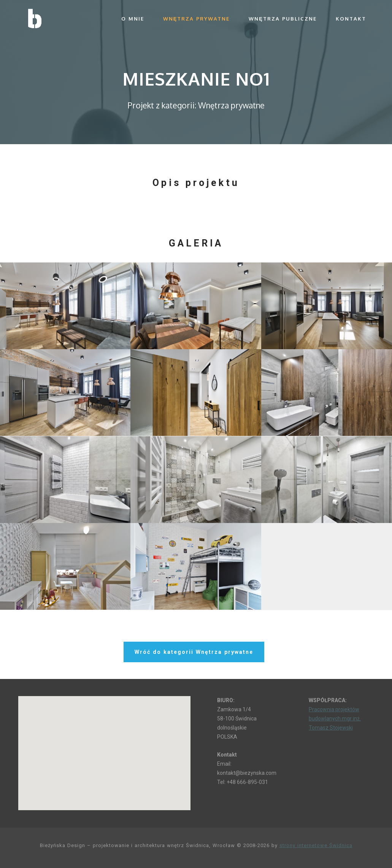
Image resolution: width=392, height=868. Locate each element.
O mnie (133, 19)
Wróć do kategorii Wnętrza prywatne (194, 652)
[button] (104, 746)
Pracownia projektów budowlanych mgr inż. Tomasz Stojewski (335, 719)
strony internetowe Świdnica (316, 845)
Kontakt (351, 19)
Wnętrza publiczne (283, 19)
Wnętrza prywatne (197, 19)
